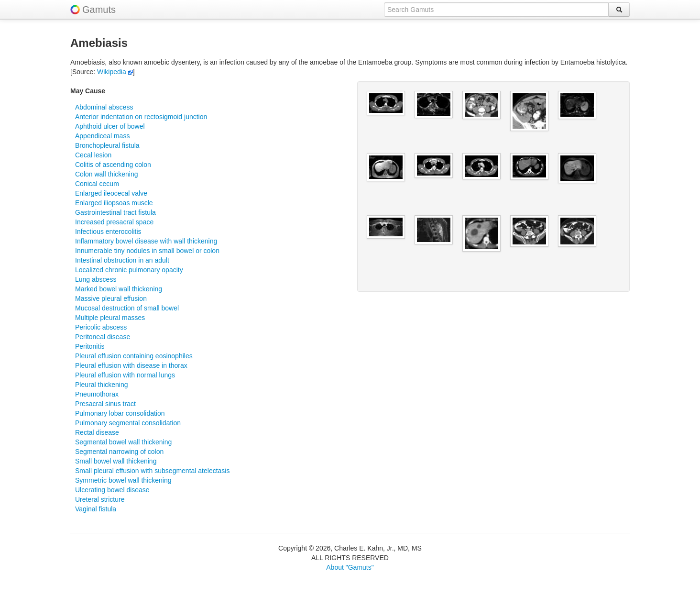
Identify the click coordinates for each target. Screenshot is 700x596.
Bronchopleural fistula (107, 145)
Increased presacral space (114, 222)
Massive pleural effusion (111, 298)
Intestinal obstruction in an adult (122, 260)
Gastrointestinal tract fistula (115, 212)
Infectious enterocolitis (108, 232)
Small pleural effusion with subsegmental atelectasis (152, 471)
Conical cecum (97, 184)
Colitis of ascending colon (113, 165)
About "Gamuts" (350, 567)
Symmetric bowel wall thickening (123, 480)
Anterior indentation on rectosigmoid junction (141, 117)
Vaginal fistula (96, 509)
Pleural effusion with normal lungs (125, 375)
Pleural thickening (102, 385)
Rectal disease (97, 432)
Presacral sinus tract (105, 404)
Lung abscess (96, 279)
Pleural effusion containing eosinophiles (134, 356)
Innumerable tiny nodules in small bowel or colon (147, 251)
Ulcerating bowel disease (112, 490)
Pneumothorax (97, 394)
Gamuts (99, 10)
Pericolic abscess (101, 327)
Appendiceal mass (102, 136)
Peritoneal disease (103, 337)
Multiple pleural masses (110, 318)
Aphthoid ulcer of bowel (110, 126)
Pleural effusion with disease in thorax (131, 365)
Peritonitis (90, 346)
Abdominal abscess (104, 107)
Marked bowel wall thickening (119, 289)
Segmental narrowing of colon (119, 452)
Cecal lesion (93, 155)
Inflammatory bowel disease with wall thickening (146, 241)
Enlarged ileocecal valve (111, 193)
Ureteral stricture (100, 499)
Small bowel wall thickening (116, 461)
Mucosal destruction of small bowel (127, 308)
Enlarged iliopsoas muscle (114, 203)
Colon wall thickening (107, 174)
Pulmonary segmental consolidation (128, 423)
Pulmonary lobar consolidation (120, 413)
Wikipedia (115, 72)
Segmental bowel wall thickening (123, 442)
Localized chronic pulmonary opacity (129, 270)
